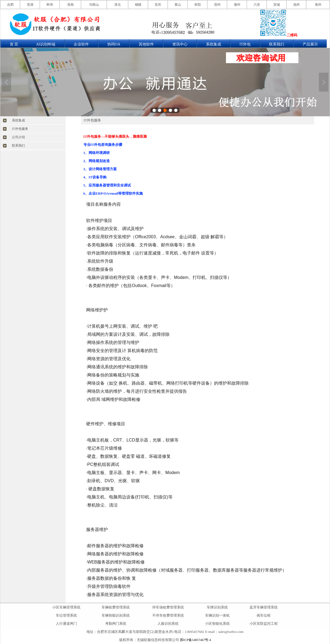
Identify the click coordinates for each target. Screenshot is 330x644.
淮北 (118, 5)
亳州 (318, 5)
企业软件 (81, 44)
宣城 (277, 5)
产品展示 (310, 44)
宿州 (217, 5)
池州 (296, 5)
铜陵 (138, 5)
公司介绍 (18, 137)
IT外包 (245, 44)
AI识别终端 (46, 44)
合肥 (10, 5)
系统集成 (213, 44)
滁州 (237, 5)
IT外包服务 (20, 129)
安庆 (158, 5)
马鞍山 (94, 5)
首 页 (14, 44)
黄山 (178, 5)
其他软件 (146, 44)
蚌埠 (50, 5)
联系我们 (277, 44)
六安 (257, 5)
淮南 (70, 5)
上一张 (6, 82)
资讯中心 (180, 44)
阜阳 (198, 5)
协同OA (114, 44)
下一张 (324, 82)
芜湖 (30, 5)
